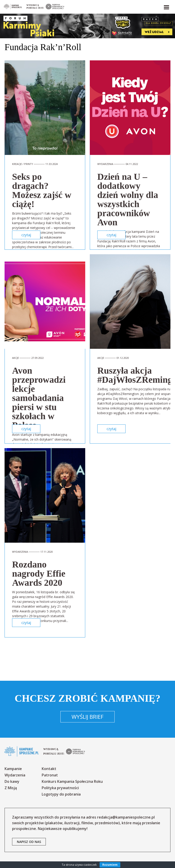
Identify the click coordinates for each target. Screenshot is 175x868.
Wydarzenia (15, 775)
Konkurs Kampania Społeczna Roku (72, 781)
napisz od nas (29, 842)
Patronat (50, 775)
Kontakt (49, 769)
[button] (166, 6)
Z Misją (11, 788)
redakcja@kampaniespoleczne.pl (126, 817)
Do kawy (12, 781)
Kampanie (13, 769)
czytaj (26, 235)
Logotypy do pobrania (61, 794)
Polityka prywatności (60, 788)
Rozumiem (110, 865)
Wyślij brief (87, 717)
